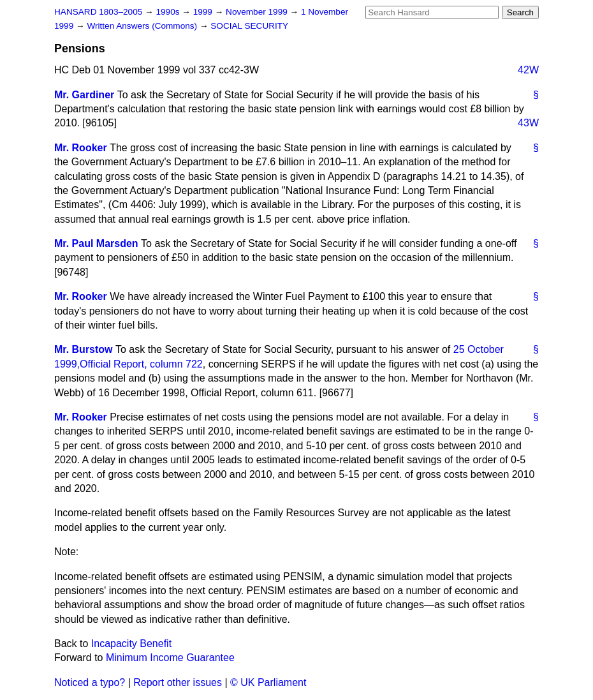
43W (528, 123)
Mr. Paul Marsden (96, 243)
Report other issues (178, 682)
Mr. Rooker (81, 148)
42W (528, 70)
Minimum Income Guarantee (170, 658)
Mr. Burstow (84, 349)
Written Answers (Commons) (143, 26)
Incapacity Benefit (131, 644)
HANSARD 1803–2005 (98, 12)
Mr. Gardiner (84, 95)
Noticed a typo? (90, 682)
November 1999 (258, 12)
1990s (169, 12)
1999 (204, 12)
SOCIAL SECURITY (249, 26)
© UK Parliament (268, 682)
